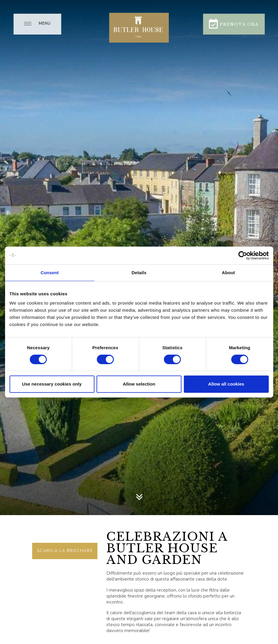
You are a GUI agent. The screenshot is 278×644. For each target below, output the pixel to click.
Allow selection (139, 384)
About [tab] (229, 273)
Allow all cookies (226, 384)
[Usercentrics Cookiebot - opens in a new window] (243, 255)
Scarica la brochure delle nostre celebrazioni (65, 554)
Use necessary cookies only (52, 384)
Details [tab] (139, 273)
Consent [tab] (50, 273)
